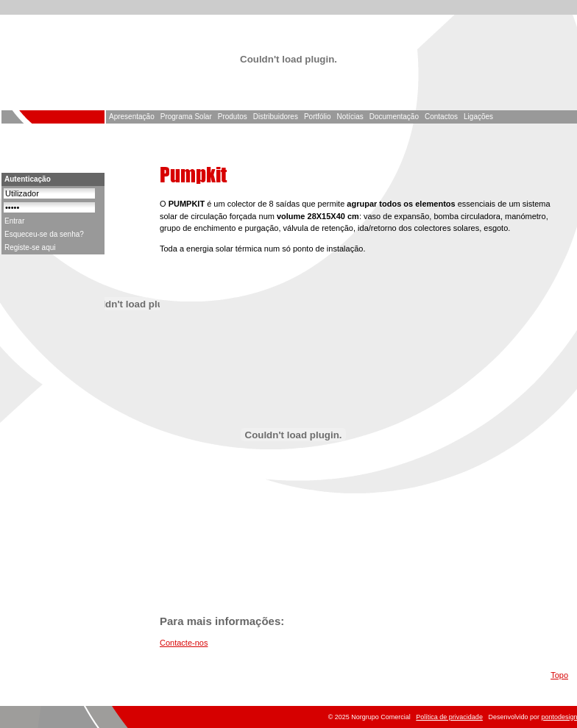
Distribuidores (276, 117)
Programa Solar (186, 117)
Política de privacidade (449, 717)
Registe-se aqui (30, 247)
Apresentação (132, 117)
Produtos (233, 117)
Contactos (441, 117)
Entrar (14, 221)
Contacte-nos (184, 643)
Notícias (350, 117)
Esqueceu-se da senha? (44, 234)
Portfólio (318, 117)
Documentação (394, 117)
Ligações (478, 117)
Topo (559, 675)
